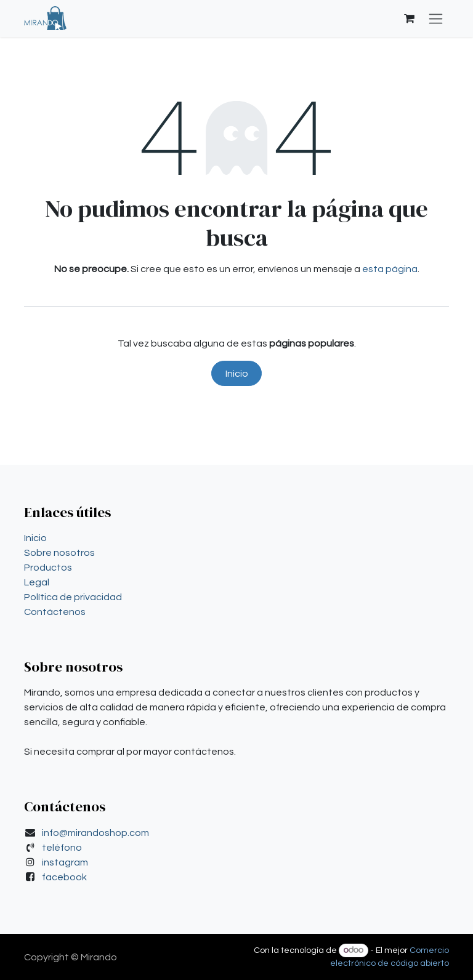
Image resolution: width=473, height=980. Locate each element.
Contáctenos (55, 612)
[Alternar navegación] (436, 18)
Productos (48, 568)
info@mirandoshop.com (95, 833)
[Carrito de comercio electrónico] (409, 18)
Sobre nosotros (59, 553)
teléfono (62, 848)
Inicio (237, 374)
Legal (37, 582)
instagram (65, 862)
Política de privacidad (73, 597)
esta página (390, 269)
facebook (64, 877)
